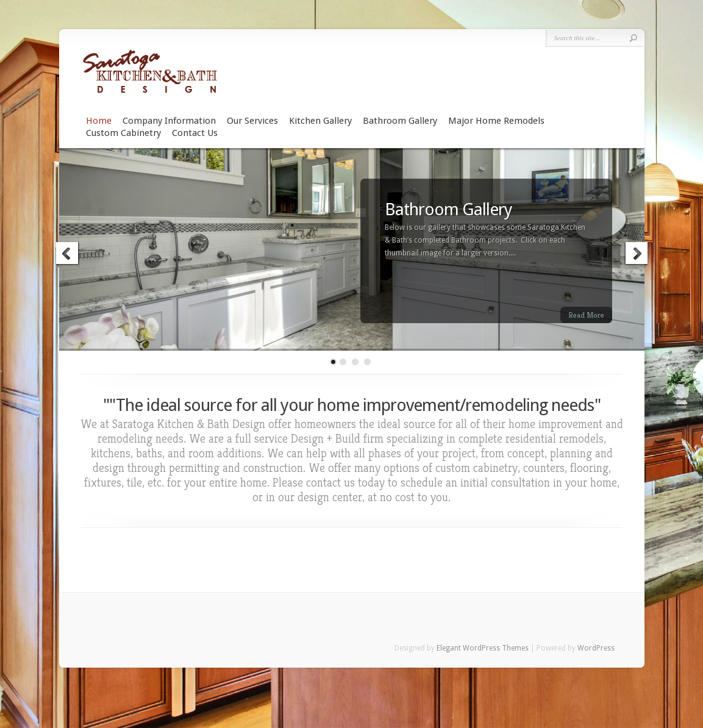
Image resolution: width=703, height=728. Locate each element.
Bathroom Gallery (400, 121)
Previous (68, 255)
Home (99, 121)
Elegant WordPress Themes (483, 648)
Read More (586, 315)
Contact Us (195, 133)
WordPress (596, 648)
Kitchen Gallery (320, 121)
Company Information (169, 121)
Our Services (252, 121)
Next (636, 255)
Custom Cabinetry (123, 133)
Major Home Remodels (496, 121)
